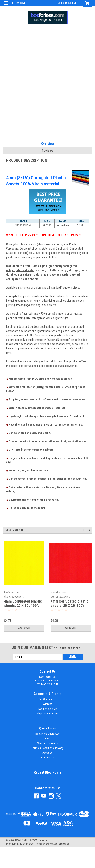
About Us (47, 753)
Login (61, 3)
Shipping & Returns (48, 714)
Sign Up (72, 3)
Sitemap (43, 840)
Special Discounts (47, 743)
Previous (84, 530)
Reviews (48, 151)
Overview (48, 144)
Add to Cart (24, 628)
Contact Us (47, 758)
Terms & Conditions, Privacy (47, 748)
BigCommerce (25, 844)
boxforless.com (12, 593)
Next (90, 530)
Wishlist (48, 704)
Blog (48, 739)
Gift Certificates (47, 699)
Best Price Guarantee (47, 734)
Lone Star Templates (58, 844)
